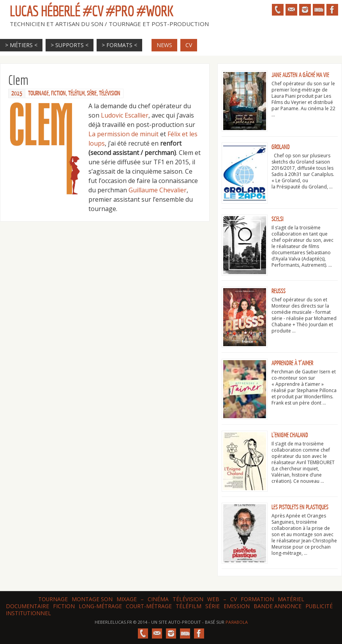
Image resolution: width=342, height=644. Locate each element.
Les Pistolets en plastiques (300, 507)
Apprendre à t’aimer (292, 363)
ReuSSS (279, 291)
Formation (257, 599)
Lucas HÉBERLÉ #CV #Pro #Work (92, 11)
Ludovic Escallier (125, 115)
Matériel (291, 599)
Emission (237, 606)
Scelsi (278, 219)
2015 (17, 93)
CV (234, 599)
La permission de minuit (123, 134)
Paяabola (237, 622)
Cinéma (158, 599)
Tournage (38, 93)
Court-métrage (149, 606)
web (213, 599)
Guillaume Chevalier (158, 190)
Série (92, 93)
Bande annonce (278, 606)
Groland (281, 147)
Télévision (110, 93)
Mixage (127, 599)
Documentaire (27, 606)
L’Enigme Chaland (290, 435)
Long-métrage (100, 606)
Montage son (92, 599)
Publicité (319, 606)
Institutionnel (28, 613)
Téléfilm (76, 93)
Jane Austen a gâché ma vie (300, 75)
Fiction (58, 93)
